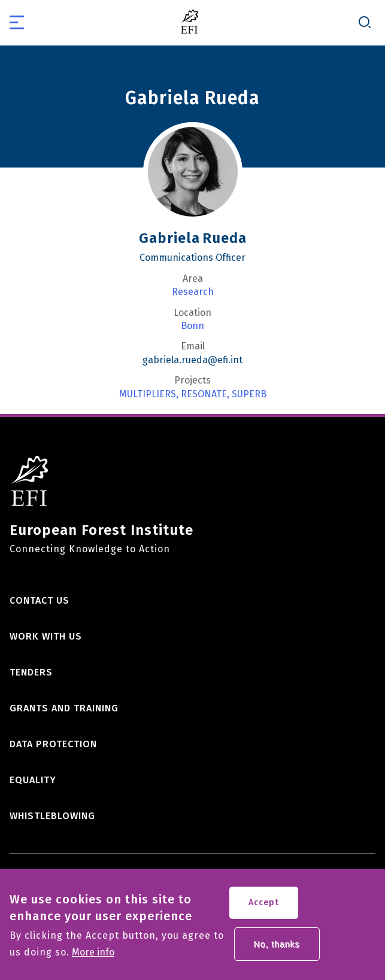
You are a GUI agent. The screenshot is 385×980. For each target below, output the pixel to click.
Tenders (31, 672)
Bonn (192, 326)
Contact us (40, 600)
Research (193, 292)
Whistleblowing (52, 816)
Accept (264, 908)
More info (93, 958)
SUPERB (249, 394)
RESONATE (204, 394)
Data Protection (53, 744)
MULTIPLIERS (148, 394)
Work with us (46, 636)
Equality (33, 780)
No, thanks (277, 949)
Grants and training (64, 708)
